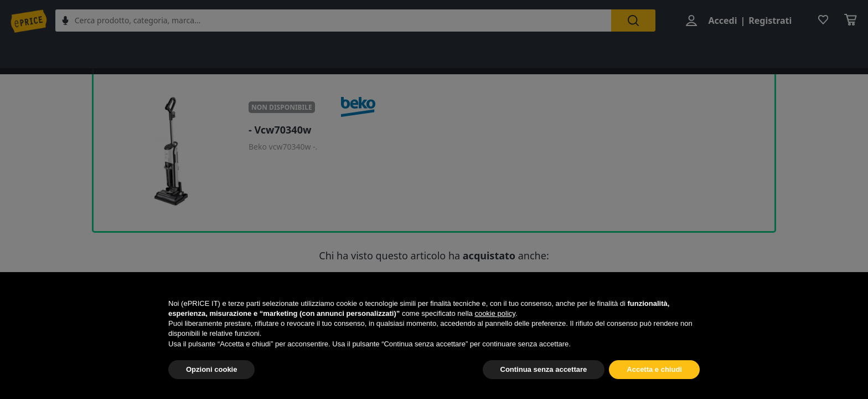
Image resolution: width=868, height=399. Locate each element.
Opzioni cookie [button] (211, 369)
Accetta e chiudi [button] (654, 369)
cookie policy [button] (495, 313)
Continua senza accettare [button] (544, 369)
